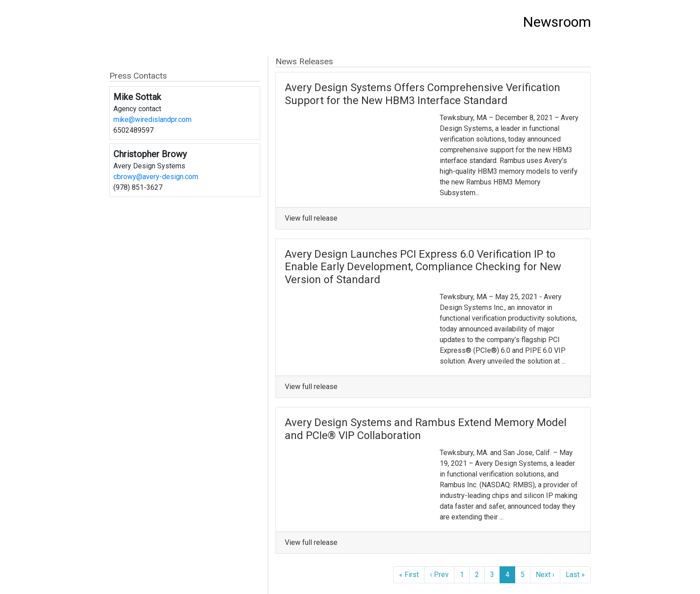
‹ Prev (439, 575)
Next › (545, 575)
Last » (575, 575)
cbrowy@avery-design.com (156, 177)
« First (409, 575)
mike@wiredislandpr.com (152, 119)
